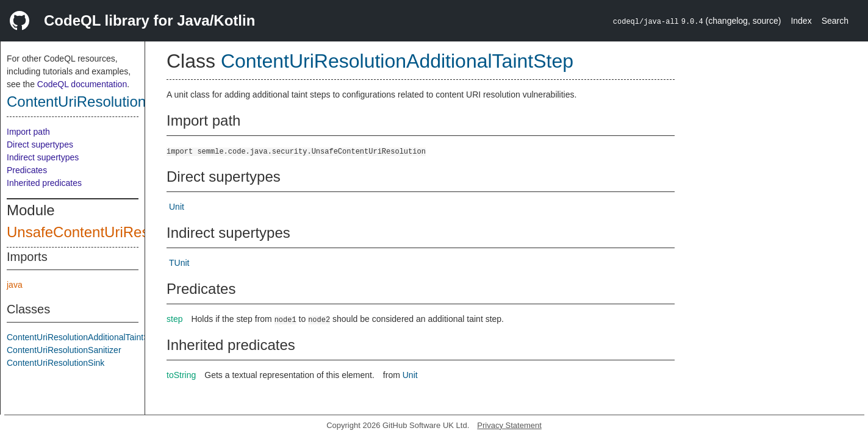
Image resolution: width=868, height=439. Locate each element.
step (174, 319)
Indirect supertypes (43, 157)
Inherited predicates (44, 183)
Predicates (27, 170)
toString (181, 375)
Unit (177, 207)
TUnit (179, 263)
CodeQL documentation (82, 84)
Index (801, 21)
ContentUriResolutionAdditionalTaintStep (139, 102)
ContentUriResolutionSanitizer (64, 350)
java (15, 285)
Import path (28, 132)
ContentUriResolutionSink (56, 363)
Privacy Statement (509, 425)
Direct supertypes (40, 145)
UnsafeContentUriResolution (99, 232)
